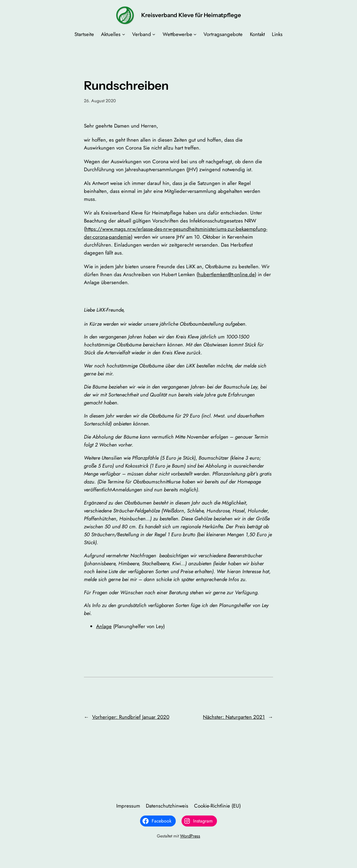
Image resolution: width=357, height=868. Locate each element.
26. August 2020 (100, 101)
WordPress (190, 836)
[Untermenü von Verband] (154, 34)
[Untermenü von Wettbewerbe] (195, 34)
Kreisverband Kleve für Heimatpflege (191, 15)
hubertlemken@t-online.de (226, 274)
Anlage (104, 626)
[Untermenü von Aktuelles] (124, 34)
